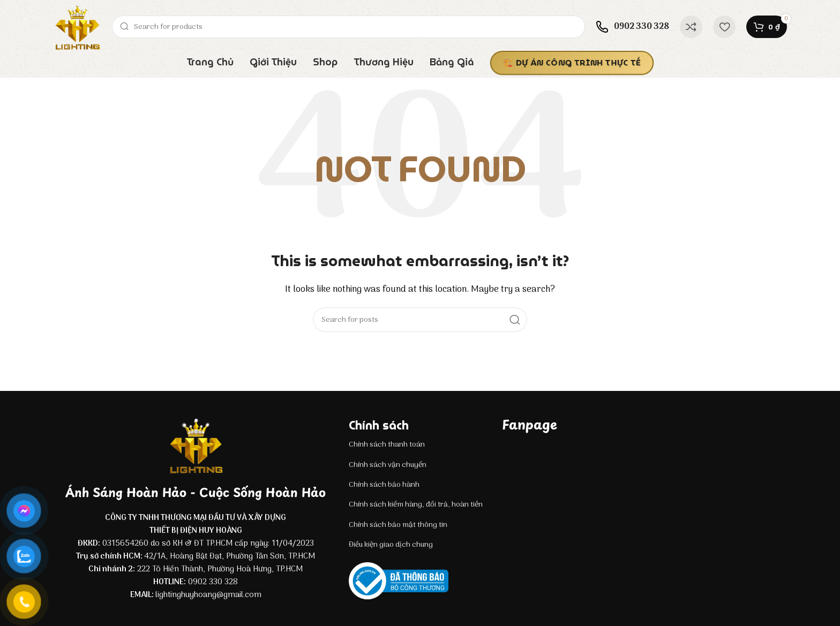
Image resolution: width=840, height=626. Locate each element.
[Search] (348, 27)
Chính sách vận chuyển (388, 465)
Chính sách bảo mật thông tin (398, 525)
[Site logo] (77, 27)
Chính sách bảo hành (384, 485)
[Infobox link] (632, 27)
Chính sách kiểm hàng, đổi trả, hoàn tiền (416, 505)
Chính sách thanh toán (387, 445)
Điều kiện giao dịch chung (391, 545)
